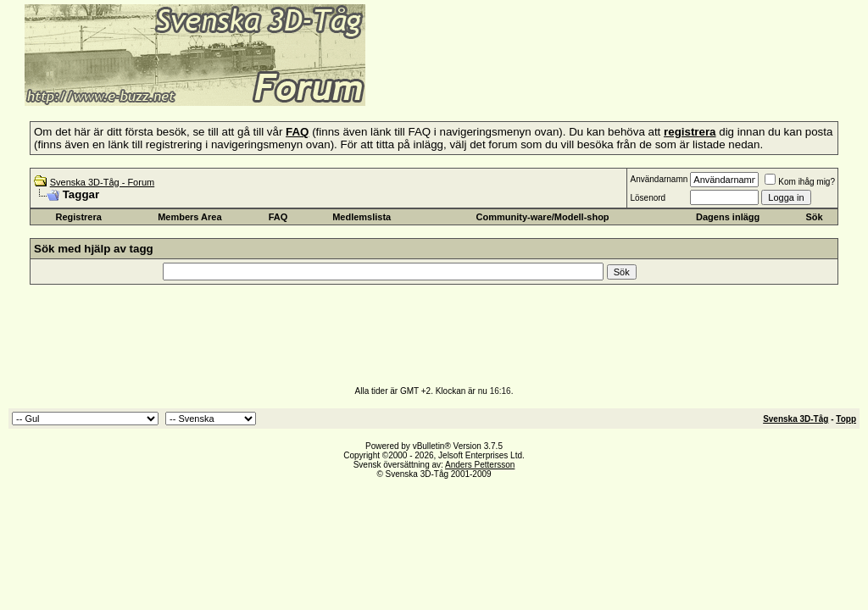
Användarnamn (659, 179)
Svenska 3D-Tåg (796, 419)
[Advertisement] (573, 80)
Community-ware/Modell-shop (543, 217)
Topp (846, 419)
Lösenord (648, 198)
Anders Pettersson (480, 465)
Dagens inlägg (728, 217)
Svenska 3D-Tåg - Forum (102, 182)
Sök (814, 217)
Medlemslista (362, 217)
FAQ (278, 217)
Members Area (189, 217)
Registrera (78, 217)
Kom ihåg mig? (800, 182)
